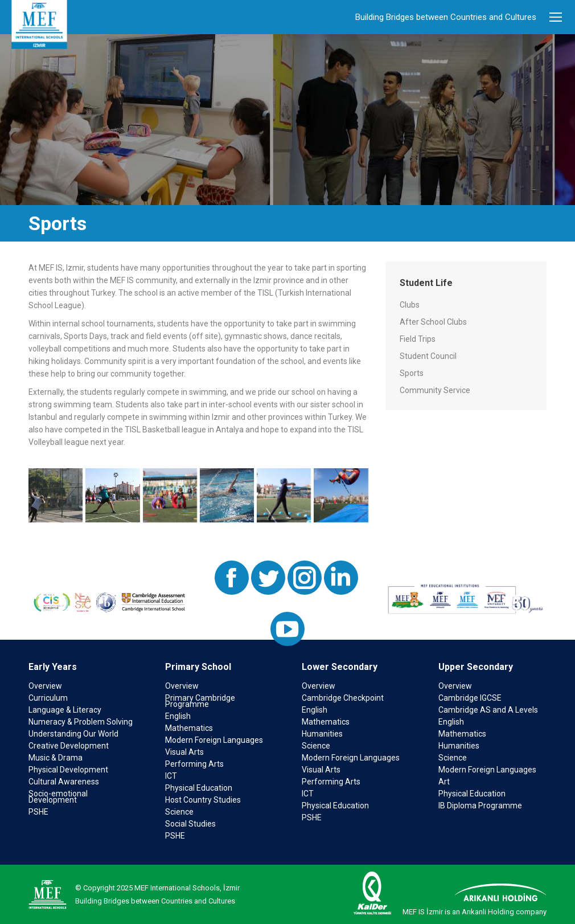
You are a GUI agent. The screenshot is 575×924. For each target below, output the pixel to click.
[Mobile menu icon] (556, 17)
